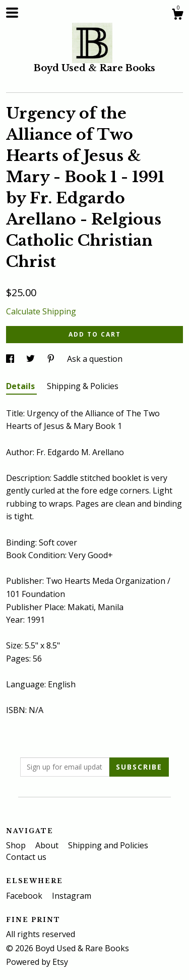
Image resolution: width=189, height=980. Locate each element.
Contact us (26, 857)
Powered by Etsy (37, 962)
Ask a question (95, 359)
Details (21, 386)
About (48, 845)
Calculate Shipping (41, 311)
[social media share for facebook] (11, 359)
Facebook (25, 896)
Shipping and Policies (108, 845)
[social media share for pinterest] (52, 359)
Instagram (72, 896)
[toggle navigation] (12, 13)
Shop (17, 845)
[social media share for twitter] (31, 359)
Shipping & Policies (83, 386)
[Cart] (177, 15)
